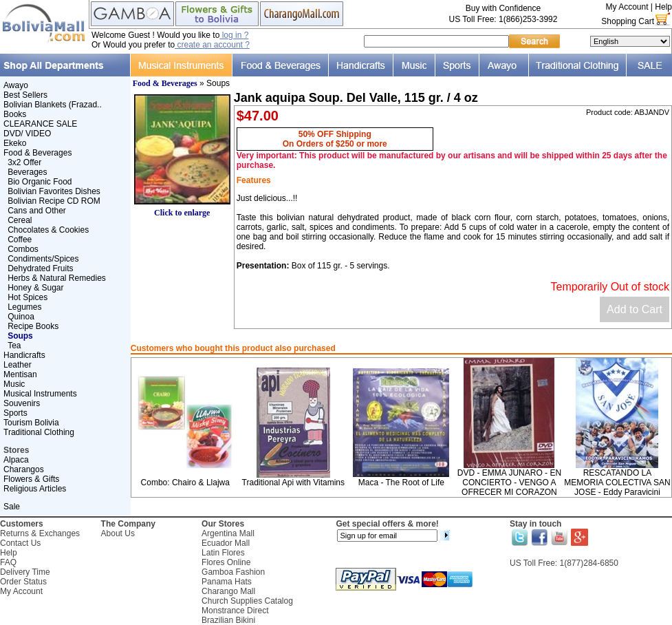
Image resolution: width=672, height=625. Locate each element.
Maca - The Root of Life (401, 483)
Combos (23, 249)
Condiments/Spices (43, 259)
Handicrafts (24, 355)
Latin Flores (223, 553)
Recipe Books (33, 326)
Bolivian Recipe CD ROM (54, 201)
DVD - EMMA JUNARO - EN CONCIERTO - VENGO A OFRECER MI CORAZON (509, 483)
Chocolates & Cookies (48, 230)
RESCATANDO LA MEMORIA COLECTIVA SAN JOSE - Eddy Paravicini (617, 483)
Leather (18, 365)
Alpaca (16, 460)
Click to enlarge (182, 209)
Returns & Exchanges (40, 533)
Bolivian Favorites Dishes (54, 191)
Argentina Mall (228, 533)
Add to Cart (635, 309)
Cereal (20, 220)
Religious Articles (35, 489)
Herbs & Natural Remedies (57, 278)
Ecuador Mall (226, 543)
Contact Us (20, 543)
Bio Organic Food (40, 182)
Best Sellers (25, 95)
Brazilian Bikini (228, 620)
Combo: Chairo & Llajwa (185, 483)
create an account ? (212, 45)
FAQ (8, 562)
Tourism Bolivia (31, 423)
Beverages (27, 172)
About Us (118, 533)
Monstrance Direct (235, 611)
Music (14, 384)
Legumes (24, 307)
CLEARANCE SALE (40, 124)
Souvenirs (22, 403)
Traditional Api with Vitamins (293, 483)
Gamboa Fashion (233, 572)
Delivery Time (25, 572)
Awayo (16, 85)
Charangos (24, 469)
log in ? (234, 35)
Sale (12, 507)
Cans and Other (37, 211)
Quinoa (21, 317)
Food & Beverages (37, 153)
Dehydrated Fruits (40, 268)
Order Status (23, 582)
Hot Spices (28, 297)
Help (663, 7)
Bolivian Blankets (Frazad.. (53, 105)
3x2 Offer (24, 162)
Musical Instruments (40, 394)
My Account (627, 7)
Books (15, 114)
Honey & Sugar (35, 288)
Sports (15, 413)
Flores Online (226, 562)
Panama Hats (227, 582)
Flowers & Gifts (31, 479)
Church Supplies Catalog (247, 601)
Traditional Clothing (39, 432)
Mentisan (20, 374)
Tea (14, 346)
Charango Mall (228, 591)
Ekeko (15, 143)
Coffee (20, 240)
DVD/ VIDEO (27, 134)
